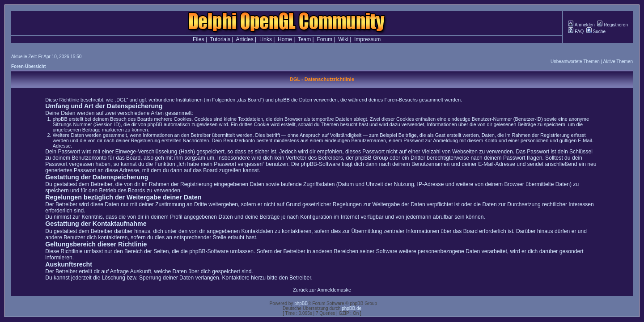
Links (266, 39)
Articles (244, 39)
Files (198, 39)
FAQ (576, 32)
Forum (324, 39)
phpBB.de (352, 308)
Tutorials (220, 39)
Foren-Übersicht (28, 66)
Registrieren (612, 25)
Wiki (343, 39)
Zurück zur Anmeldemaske (322, 290)
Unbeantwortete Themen (575, 61)
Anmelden (581, 25)
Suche (596, 32)
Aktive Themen (618, 61)
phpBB (301, 303)
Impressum (367, 39)
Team (304, 39)
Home (285, 39)
